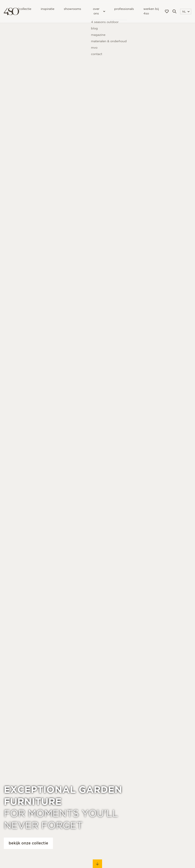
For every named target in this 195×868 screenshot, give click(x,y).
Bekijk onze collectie (28, 843)
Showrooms (72, 9)
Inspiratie (48, 9)
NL (186, 12)
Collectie (25, 9)
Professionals (124, 9)
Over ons (99, 11)
